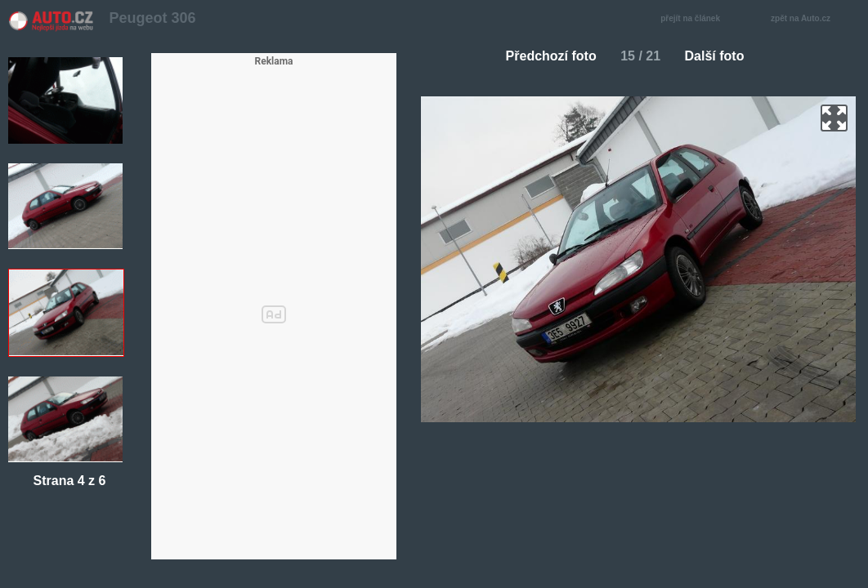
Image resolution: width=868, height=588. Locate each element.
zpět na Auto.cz (809, 19)
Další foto (721, 56)
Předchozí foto (545, 56)
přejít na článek (695, 19)
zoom (834, 118)
